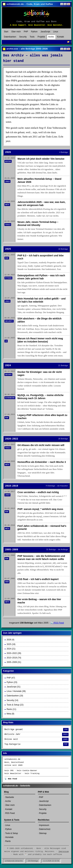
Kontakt (60, 37)
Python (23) (12, 682)
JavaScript (45, 32)
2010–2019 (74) (14, 658)
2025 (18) (11, 644)
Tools (32, 37)
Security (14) (12, 700)
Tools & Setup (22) (15, 705)
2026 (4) (11, 640)
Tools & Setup (11, 833)
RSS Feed (10, 813)
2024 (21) (11, 649)
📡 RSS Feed (57, 623)
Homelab (9, 837)
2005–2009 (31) (14, 662)
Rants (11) (11, 709)
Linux (56, 32)
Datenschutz (45, 829)
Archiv (51, 37)
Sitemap (43, 833)
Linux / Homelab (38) (16, 691)
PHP (26, 32)
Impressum (44, 825)
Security (23, 37)
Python (34, 32)
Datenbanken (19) (15, 696)
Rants (8, 841)
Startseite (10, 797)
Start (6, 32)
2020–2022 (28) (14, 653)
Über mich (16, 32)
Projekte (41, 37)
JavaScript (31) (14, 687)
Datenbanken (10, 37)
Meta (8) (11, 714)
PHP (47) (11, 678)
